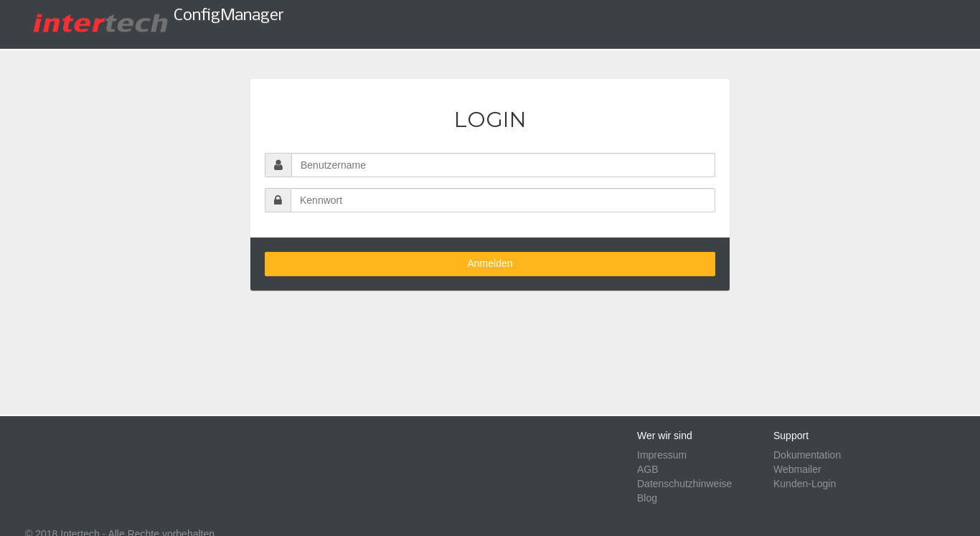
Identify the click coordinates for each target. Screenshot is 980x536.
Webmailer (797, 469)
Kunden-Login (805, 484)
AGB (648, 469)
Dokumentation (807, 455)
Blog (647, 498)
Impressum (662, 455)
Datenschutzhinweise (684, 484)
